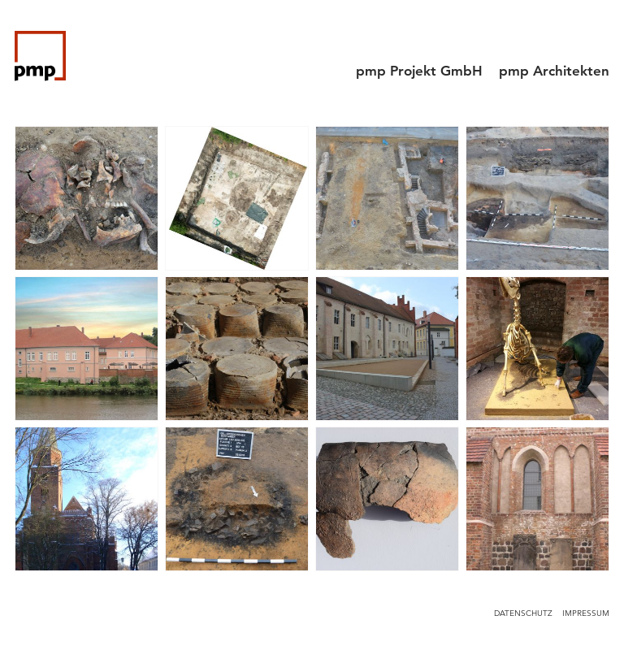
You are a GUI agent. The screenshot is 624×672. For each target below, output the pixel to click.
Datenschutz (523, 613)
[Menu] (595, 37)
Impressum (586, 613)
